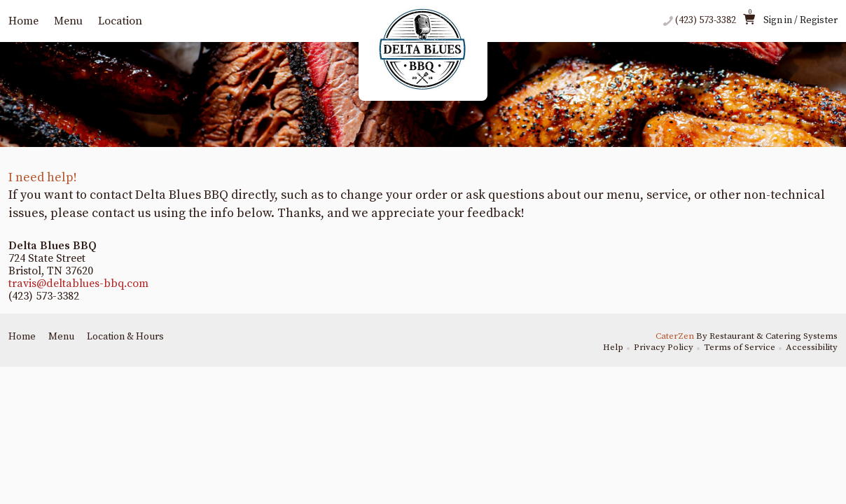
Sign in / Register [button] (800, 20)
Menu (68, 21)
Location (120, 21)
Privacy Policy (664, 347)
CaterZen (675, 336)
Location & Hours (125, 337)
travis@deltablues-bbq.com (78, 283)
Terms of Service (740, 347)
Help (613, 347)
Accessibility (812, 347)
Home (23, 21)
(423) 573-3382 (706, 20)
